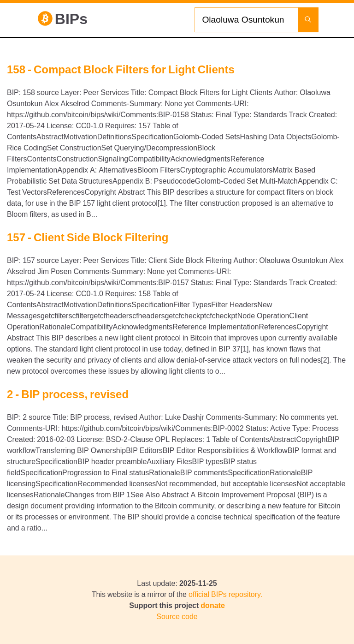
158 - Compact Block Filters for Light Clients (121, 69)
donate (212, 605)
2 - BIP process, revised (68, 394)
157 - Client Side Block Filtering (88, 237)
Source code (177, 616)
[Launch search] (308, 20)
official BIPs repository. (225, 594)
